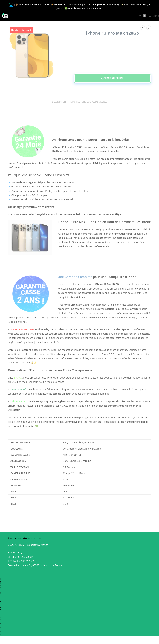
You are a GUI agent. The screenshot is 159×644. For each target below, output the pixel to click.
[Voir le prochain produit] (149, 28)
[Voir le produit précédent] (143, 28)
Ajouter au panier (112, 78)
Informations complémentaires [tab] (88, 102)
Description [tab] (59, 102)
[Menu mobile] (153, 16)
